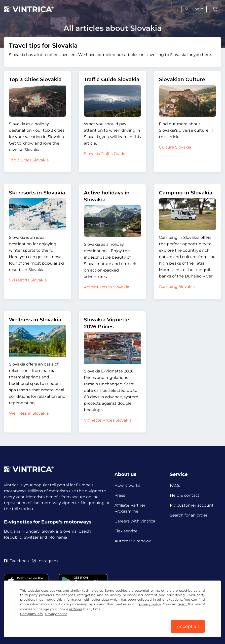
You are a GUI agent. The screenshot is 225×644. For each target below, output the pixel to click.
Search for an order (189, 515)
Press (120, 495)
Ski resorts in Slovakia (37, 193)
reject (182, 604)
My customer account (192, 505)
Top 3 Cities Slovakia (35, 79)
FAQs (175, 485)
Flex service (126, 531)
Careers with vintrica (135, 521)
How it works (127, 485)
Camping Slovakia (177, 287)
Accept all (188, 626)
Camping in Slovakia (186, 193)
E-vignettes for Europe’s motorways (48, 522)
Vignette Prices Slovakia (108, 420)
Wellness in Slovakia (35, 320)
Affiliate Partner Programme (130, 508)
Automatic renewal (133, 541)
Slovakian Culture (182, 79)
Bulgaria (12, 531)
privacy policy (150, 604)
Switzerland (36, 537)
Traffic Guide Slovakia (112, 79)
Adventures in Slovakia (107, 287)
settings (75, 609)
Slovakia (50, 531)
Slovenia (68, 531)
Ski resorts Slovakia (28, 280)
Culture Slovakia (175, 147)
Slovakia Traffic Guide (105, 154)
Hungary (31, 531)
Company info (31, 614)
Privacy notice (56, 614)
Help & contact (185, 495)
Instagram (45, 561)
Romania (58, 537)
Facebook (17, 561)
